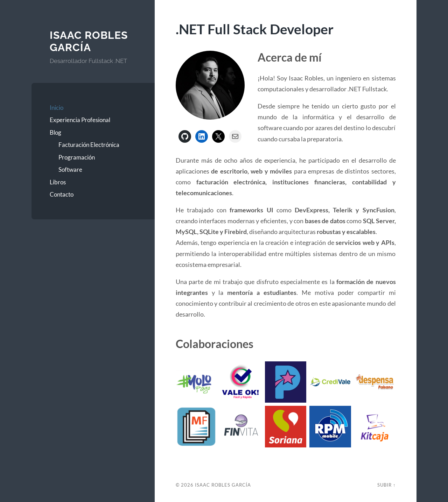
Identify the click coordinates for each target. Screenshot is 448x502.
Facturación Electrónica (89, 145)
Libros (58, 182)
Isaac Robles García (89, 41)
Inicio (57, 108)
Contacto (62, 194)
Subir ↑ (386, 485)
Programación (77, 157)
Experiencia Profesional (80, 120)
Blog (55, 132)
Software (70, 169)
